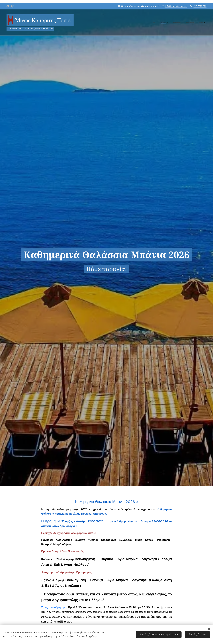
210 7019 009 (200, 6)
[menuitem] (181, 22)
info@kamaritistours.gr (176, 6)
